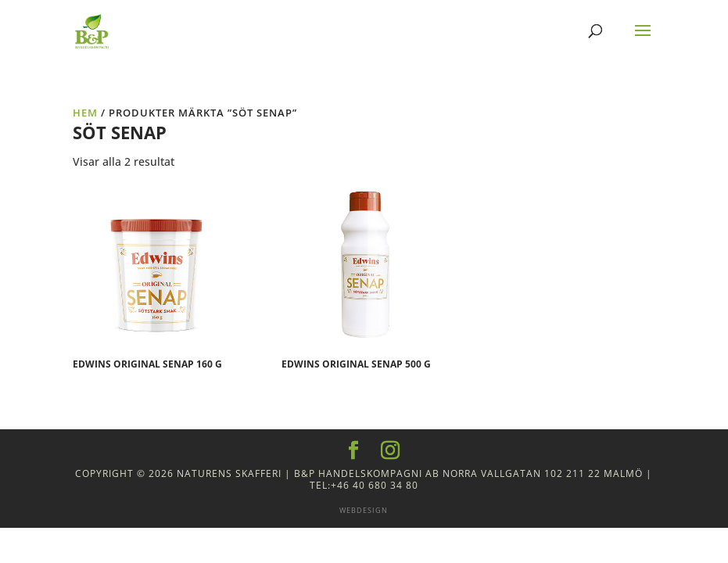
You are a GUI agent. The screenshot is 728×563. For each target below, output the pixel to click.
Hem (85, 113)
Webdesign (364, 510)
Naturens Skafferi (229, 473)
